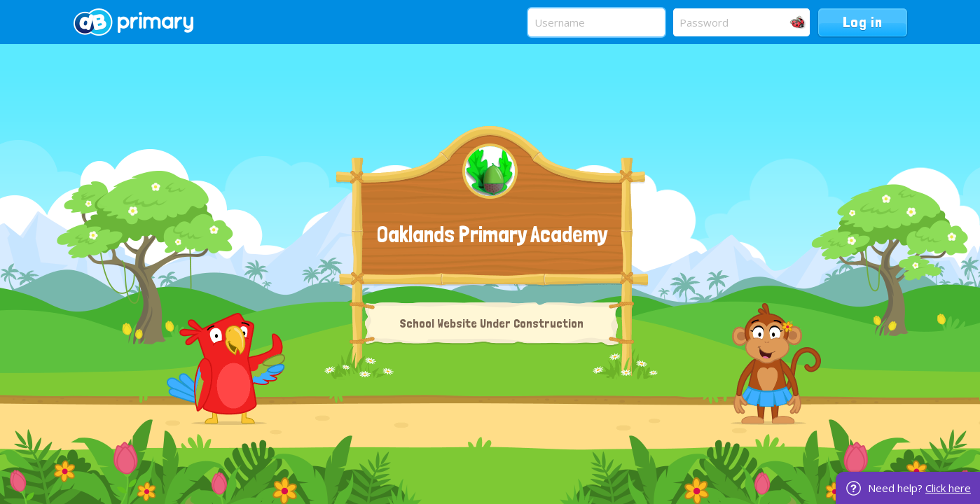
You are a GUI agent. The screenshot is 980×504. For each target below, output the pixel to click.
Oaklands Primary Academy (492, 234)
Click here (948, 488)
